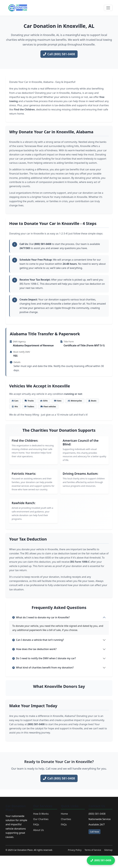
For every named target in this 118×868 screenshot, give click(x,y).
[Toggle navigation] (108, 8)
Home (64, 814)
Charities (66, 819)
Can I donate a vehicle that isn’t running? (38, 640)
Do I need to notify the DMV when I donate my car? (44, 658)
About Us (38, 830)
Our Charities (41, 819)
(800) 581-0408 (97, 814)
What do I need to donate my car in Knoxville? (41, 617)
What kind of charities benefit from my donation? (43, 668)
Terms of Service (93, 850)
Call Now (94, 832)
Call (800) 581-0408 (59, 54)
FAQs (36, 824)
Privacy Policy (75, 850)
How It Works (41, 814)
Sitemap (108, 850)
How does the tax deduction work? (34, 649)
